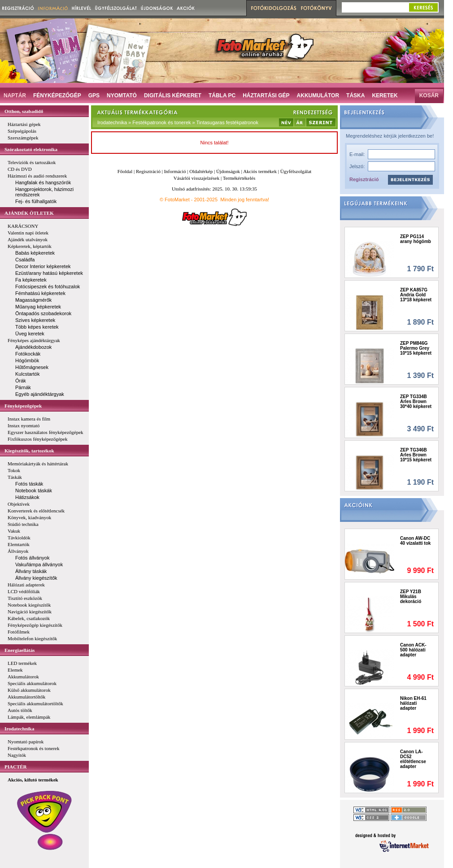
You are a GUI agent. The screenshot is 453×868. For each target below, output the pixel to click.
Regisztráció (364, 179)
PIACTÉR (16, 767)
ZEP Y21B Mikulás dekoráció (411, 597)
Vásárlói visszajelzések (196, 178)
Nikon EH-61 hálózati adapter (413, 703)
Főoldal (125, 171)
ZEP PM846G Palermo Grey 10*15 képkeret (416, 348)
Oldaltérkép (201, 171)
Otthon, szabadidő (24, 111)
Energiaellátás (20, 650)
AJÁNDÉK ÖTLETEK (29, 213)
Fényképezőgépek (23, 406)
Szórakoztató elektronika (31, 149)
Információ (175, 171)
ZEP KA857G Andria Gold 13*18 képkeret (416, 295)
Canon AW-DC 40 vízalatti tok (415, 541)
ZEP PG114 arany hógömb (416, 239)
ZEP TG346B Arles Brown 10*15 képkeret (416, 455)
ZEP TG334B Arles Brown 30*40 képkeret (416, 401)
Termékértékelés (239, 178)
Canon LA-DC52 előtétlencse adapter (413, 759)
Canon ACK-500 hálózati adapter (413, 650)
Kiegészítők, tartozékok (29, 451)
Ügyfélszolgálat (296, 171)
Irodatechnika (19, 729)
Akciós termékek (260, 171)
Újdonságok (228, 171)
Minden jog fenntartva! (245, 200)
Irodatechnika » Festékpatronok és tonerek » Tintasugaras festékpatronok (178, 122)
